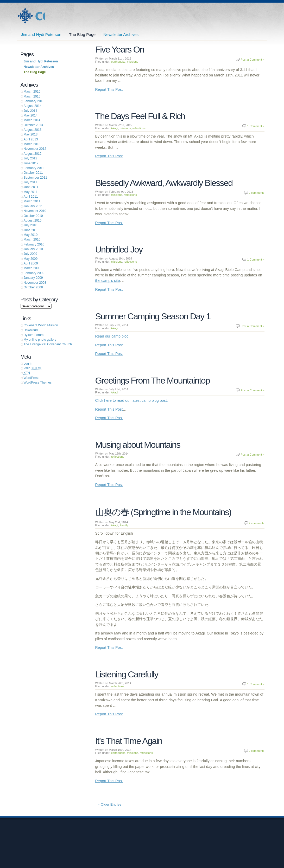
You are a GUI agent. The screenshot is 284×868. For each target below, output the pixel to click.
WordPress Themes (38, 383)
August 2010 (33, 221)
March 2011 (32, 201)
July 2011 (30, 182)
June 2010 (31, 230)
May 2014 (31, 115)
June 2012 (31, 163)
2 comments (257, 193)
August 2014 (33, 106)
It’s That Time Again (129, 741)
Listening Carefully (127, 674)
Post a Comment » (252, 60)
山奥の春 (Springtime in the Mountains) (163, 512)
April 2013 (31, 139)
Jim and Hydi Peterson (31, 16)
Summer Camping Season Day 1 (153, 316)
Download (31, 330)
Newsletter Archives (121, 34)
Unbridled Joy (119, 249)
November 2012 (35, 149)
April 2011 (31, 197)
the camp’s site (108, 281)
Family (124, 525)
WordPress (31, 378)
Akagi (115, 128)
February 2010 (34, 244)
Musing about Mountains (138, 445)
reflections (139, 128)
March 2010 (32, 239)
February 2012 (34, 168)
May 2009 (31, 259)
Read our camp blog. (112, 336)
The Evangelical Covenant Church (48, 344)
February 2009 (34, 273)
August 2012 (33, 154)
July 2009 (30, 254)
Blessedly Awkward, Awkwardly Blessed (164, 183)
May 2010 (31, 235)
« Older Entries (110, 804)
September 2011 (35, 178)
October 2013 (33, 125)
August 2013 (33, 130)
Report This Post (109, 89)
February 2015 (34, 101)
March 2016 (32, 92)
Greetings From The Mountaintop (153, 380)
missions (133, 62)
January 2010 (33, 249)
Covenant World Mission (41, 325)
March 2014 (32, 120)
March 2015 (32, 96)
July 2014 (30, 111)
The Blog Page (82, 34)
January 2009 (33, 278)
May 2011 (31, 192)
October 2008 (33, 287)
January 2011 (33, 206)
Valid (33, 368)
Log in (28, 364)
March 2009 (32, 268)
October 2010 (33, 216)
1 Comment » (256, 126)
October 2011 (33, 173)
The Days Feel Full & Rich (140, 116)
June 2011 (31, 187)
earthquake (118, 62)
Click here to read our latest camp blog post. (132, 400)
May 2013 (31, 134)
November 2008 (35, 283)
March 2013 (32, 144)
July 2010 (30, 225)
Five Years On (120, 49)
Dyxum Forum (34, 335)
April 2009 (31, 263)
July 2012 (30, 158)
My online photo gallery (40, 340)
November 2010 (35, 211)
